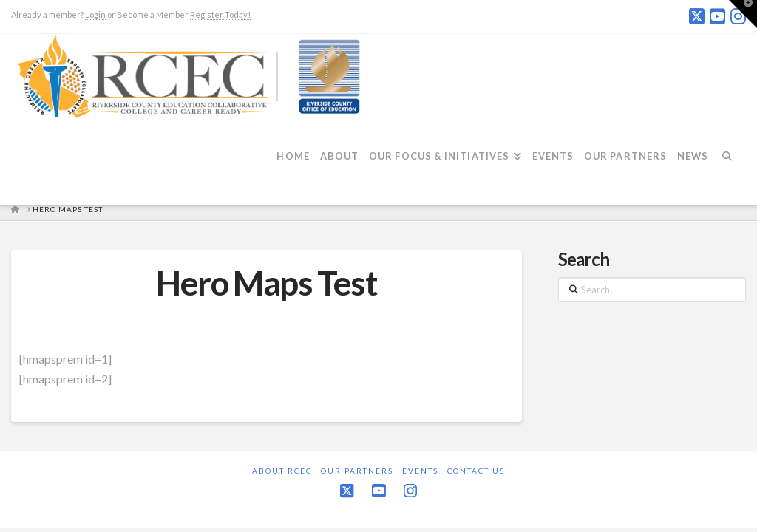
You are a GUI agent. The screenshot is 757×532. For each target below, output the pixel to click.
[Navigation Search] (732, 165)
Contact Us (476, 471)
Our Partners (357, 471)
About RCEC (282, 471)
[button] (743, 14)
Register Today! (220, 14)
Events (420, 471)
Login (95, 14)
